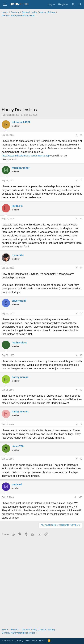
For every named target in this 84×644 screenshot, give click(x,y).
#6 (81, 355)
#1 (81, 135)
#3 (81, 219)
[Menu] (5, 4)
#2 (81, 181)
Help (34, 641)
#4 (81, 268)
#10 (81, 497)
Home (42, 641)
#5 (81, 313)
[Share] (77, 135)
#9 (81, 459)
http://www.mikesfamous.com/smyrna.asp (26, 156)
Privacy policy (23, 641)
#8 (81, 424)
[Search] (80, 4)
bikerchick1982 (12, 115)
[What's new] (73, 4)
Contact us (8, 641)
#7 (81, 390)
